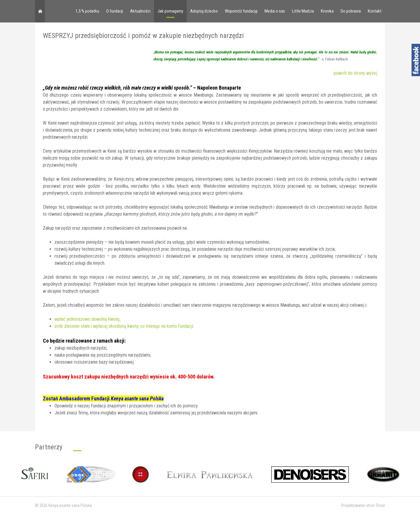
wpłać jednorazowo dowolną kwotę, (87, 319)
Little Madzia (303, 11)
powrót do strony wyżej (355, 73)
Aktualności (140, 11)
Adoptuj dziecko (204, 11)
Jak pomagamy (170, 11)
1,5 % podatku (87, 11)
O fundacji (115, 11)
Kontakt (375, 11)
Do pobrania (351, 11)
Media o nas (275, 11)
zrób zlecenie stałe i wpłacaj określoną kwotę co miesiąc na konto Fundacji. (124, 326)
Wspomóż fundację (241, 11)
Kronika (327, 11)
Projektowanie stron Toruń (363, 505)
